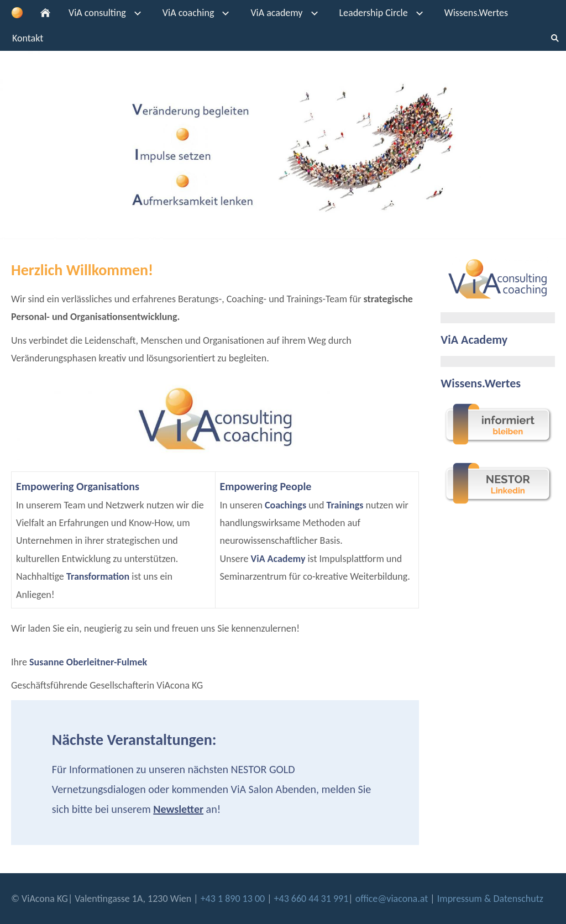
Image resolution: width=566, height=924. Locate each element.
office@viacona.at (392, 899)
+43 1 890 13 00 (234, 899)
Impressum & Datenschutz (490, 899)
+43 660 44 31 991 (311, 899)
